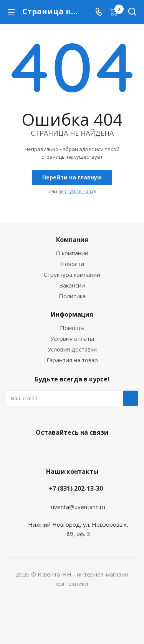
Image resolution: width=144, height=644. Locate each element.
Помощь (72, 328)
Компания (72, 240)
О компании (72, 253)
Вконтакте (70, 450)
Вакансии (72, 285)
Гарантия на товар (72, 360)
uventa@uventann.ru (78, 507)
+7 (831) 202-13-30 (76, 488)
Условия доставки (72, 349)
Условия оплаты (72, 338)
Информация (72, 314)
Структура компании (72, 274)
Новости (72, 264)
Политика (72, 296)
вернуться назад (77, 191)
